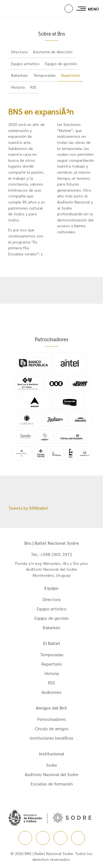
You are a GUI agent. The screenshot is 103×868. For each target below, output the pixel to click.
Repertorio (71, 75)
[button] (69, 9)
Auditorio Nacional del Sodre (51, 774)
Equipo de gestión (61, 63)
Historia (18, 87)
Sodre (52, 765)
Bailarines (20, 75)
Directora (19, 52)
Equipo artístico (51, 609)
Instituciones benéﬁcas (51, 738)
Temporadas (45, 75)
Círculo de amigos (52, 728)
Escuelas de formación (52, 784)
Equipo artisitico (25, 63)
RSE (33, 87)
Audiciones (51, 692)
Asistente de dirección (53, 52)
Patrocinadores (51, 719)
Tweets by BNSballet (28, 508)
